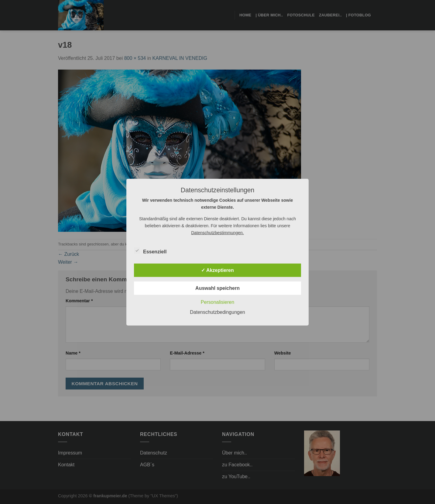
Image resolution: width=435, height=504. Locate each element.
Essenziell (150, 251)
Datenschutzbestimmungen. (217, 232)
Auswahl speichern (217, 288)
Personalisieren (217, 302)
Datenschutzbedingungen (217, 312)
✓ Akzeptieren (217, 270)
